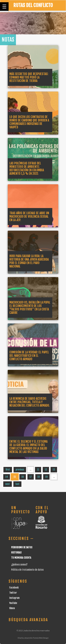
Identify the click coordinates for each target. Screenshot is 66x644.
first (8, 470)
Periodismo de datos (22, 547)
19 (46, 477)
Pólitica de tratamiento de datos (27, 570)
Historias (16, 553)
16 (23, 477)
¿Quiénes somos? (19, 565)
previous (20, 470)
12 (46, 470)
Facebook (14, 588)
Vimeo (12, 608)
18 (38, 477)
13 (54, 470)
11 (38, 470)
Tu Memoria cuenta (21, 558)
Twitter (13, 593)
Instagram (14, 598)
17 (31, 477)
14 (7, 477)
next (8, 484)
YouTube (13, 603)
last (17, 484)
